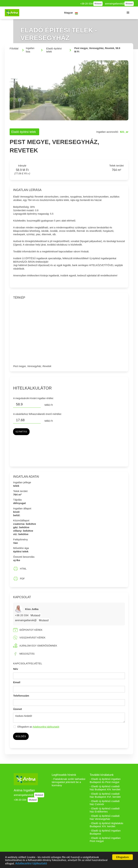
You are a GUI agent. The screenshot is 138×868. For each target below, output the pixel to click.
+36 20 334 (22, 615)
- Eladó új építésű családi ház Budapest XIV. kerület (105, 788)
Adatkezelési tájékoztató (31, 864)
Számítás (21, 432)
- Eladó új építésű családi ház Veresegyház (105, 817)
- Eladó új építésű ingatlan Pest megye (105, 840)
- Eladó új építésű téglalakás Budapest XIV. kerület (106, 825)
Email (17, 682)
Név (16, 669)
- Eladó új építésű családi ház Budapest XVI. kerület (105, 795)
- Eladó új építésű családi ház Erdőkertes (105, 810)
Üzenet (17, 709)
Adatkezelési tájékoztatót (46, 727)
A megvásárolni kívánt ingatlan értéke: (33, 398)
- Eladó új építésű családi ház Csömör (105, 803)
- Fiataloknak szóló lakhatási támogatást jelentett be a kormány (68, 782)
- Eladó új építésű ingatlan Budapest (105, 832)
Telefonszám (21, 696)
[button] (71, 13)
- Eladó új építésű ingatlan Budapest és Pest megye (105, 781)
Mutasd (98, 4)
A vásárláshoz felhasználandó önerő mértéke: (37, 414)
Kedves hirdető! (69, 718)
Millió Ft (49, 405)
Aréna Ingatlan (24, 790)
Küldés (21, 736)
